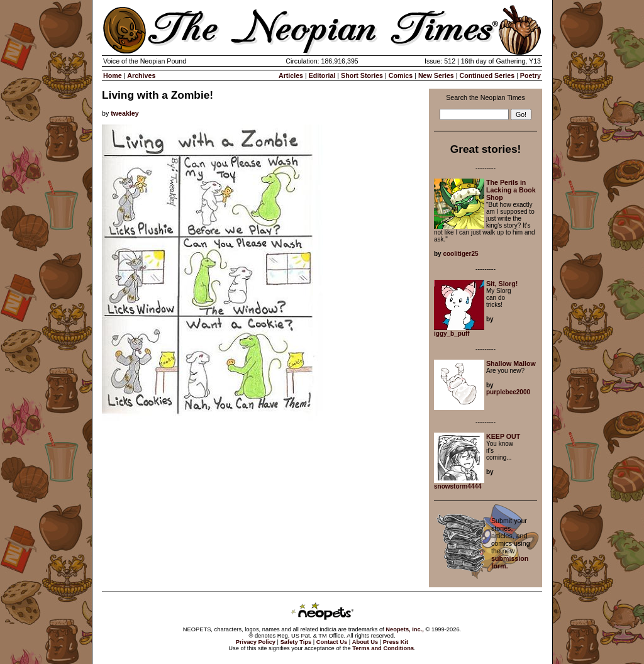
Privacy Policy (256, 642)
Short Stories (362, 75)
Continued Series (487, 75)
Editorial (322, 75)
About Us (365, 642)
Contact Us (332, 642)
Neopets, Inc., (405, 629)
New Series (436, 75)
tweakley (125, 113)
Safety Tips (296, 642)
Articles (291, 75)
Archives (141, 75)
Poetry (530, 75)
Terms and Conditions (383, 648)
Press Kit (396, 642)
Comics (401, 75)
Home (113, 75)
